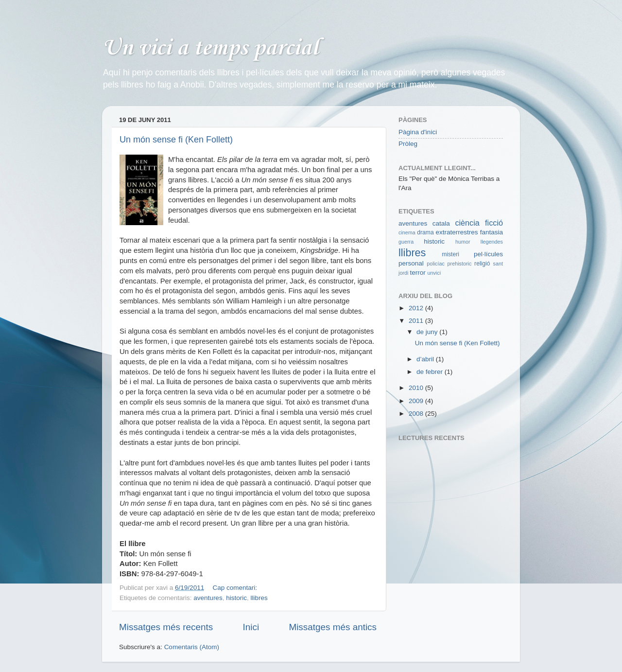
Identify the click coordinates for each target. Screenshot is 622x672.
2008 (417, 414)
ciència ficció (479, 223)
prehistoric (460, 264)
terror (417, 273)
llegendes (492, 242)
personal (411, 263)
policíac (436, 264)
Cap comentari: (235, 588)
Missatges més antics (333, 627)
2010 (417, 388)
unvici (434, 273)
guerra (406, 242)
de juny (428, 332)
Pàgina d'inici (418, 132)
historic (236, 598)
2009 (417, 401)
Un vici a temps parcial (210, 48)
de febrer (431, 372)
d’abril (426, 359)
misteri (450, 254)
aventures (208, 598)
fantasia (492, 232)
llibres (259, 598)
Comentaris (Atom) (192, 647)
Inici (251, 627)
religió (482, 264)
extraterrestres (457, 232)
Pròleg (408, 144)
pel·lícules (488, 254)
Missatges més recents (166, 627)
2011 (417, 321)
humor (463, 242)
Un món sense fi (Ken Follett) (176, 140)
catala (441, 223)
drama (425, 232)
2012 (417, 308)
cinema (407, 232)
